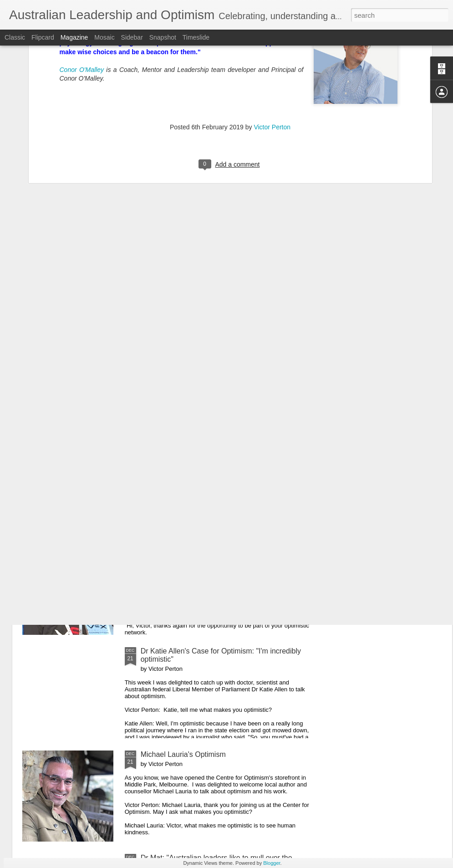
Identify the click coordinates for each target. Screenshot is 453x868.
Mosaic (104, 37)
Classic (15, 37)
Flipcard (43, 37)
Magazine (74, 37)
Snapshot (163, 37)
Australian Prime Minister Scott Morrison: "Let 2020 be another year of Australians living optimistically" (223, 448)
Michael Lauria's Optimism (183, 754)
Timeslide (196, 37)
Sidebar (132, 37)
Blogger (272, 863)
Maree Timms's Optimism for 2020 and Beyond (216, 548)
